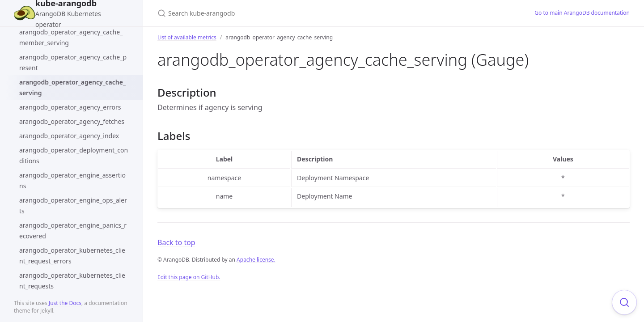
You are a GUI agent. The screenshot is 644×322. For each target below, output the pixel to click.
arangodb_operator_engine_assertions (72, 180)
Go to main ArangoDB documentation (582, 13)
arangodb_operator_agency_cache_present (73, 62)
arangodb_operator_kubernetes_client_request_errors (72, 256)
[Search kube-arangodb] (263, 13)
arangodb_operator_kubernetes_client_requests (72, 281)
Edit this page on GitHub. (189, 277)
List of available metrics (187, 37)
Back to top (176, 242)
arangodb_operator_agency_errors (70, 107)
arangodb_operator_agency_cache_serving (72, 87)
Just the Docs (65, 303)
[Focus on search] (624, 302)
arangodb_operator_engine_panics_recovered (73, 231)
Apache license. (256, 260)
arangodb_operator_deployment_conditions (74, 155)
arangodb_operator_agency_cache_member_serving (71, 37)
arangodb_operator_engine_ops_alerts (73, 205)
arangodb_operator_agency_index (69, 136)
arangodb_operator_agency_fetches (72, 121)
